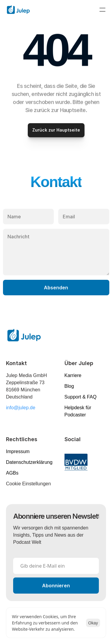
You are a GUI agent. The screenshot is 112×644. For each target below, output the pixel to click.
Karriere (73, 375)
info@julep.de (21, 408)
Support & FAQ (81, 397)
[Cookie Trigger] (28, 484)
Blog (69, 386)
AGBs (12, 473)
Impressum (18, 451)
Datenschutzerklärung (29, 462)
